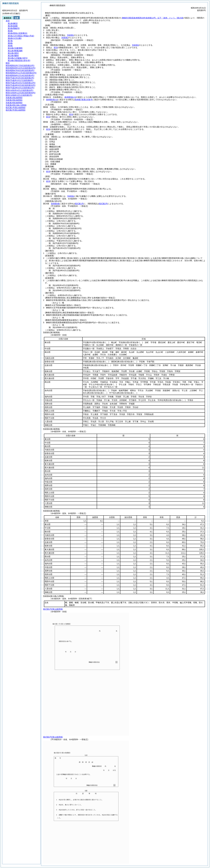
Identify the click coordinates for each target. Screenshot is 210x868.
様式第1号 (79, 204)
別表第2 (65, 38)
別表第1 (71, 35)
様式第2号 (103, 204)
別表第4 (71, 196)
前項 (56, 48)
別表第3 (135, 45)
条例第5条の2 (70, 97)
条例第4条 (55, 204)
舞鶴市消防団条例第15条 (153, 18)
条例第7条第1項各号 (84, 100)
